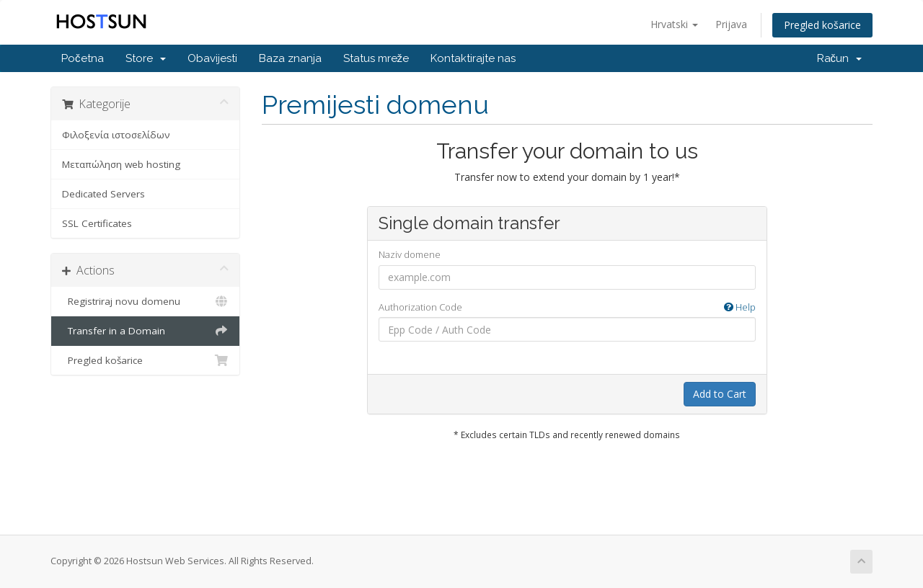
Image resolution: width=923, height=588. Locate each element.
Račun (840, 58)
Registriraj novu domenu (145, 301)
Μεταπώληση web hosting (121, 164)
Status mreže (376, 58)
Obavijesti (212, 58)
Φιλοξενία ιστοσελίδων (116, 135)
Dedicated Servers (103, 194)
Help (740, 307)
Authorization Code (567, 307)
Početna (83, 58)
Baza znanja (290, 58)
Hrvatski (674, 24)
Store (146, 58)
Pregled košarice (822, 25)
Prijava (731, 24)
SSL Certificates (97, 223)
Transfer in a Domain (145, 331)
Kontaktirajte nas (473, 58)
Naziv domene (410, 254)
